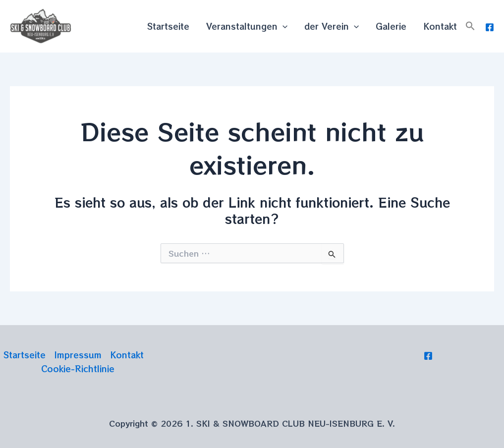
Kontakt (440, 26)
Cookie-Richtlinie (78, 368)
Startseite (168, 26)
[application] (282, 26)
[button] (470, 26)
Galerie (391, 26)
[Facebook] (490, 27)
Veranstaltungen (247, 26)
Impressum (78, 355)
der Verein (332, 26)
